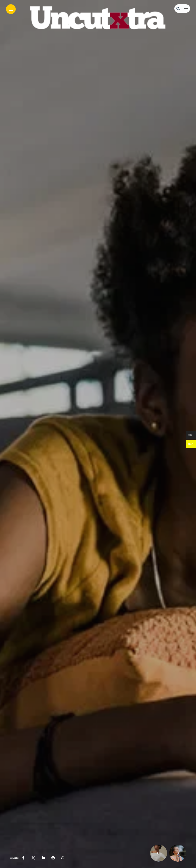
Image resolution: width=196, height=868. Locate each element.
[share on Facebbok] (23, 858)
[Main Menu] (11, 9)
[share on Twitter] (33, 858)
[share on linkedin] (44, 858)
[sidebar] (186, 9)
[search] (178, 9)
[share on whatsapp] (63, 858)
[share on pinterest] (53, 858)
